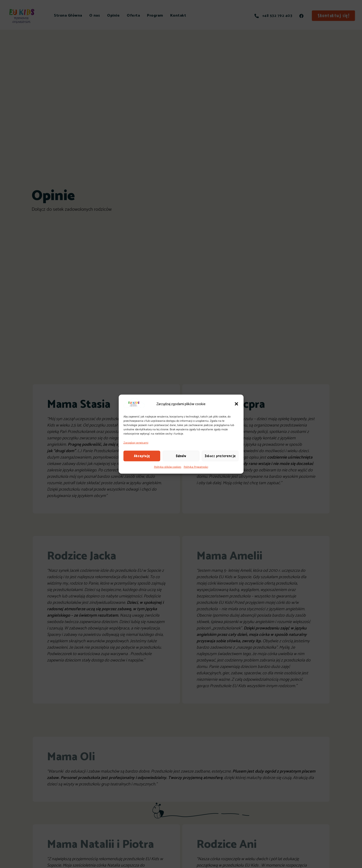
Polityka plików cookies (168, 467)
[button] (236, 404)
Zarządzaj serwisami (136, 443)
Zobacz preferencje (220, 456)
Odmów (181, 456)
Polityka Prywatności (196, 467)
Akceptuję (142, 456)
